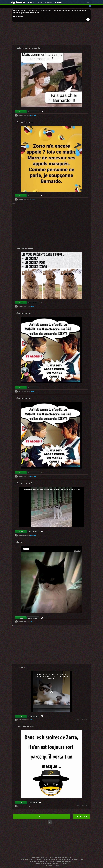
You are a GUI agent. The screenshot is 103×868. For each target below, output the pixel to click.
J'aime (21, 112)
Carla (32, 720)
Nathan (32, 622)
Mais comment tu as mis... (29, 48)
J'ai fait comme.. (24, 313)
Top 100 (40, 2)
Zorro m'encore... (25, 122)
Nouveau (49, 2)
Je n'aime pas (33, 112)
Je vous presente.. (25, 249)
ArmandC (33, 199)
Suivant (41, 817)
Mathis (32, 306)
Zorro (19, 542)
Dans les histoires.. (26, 726)
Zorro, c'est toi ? (24, 483)
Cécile (32, 391)
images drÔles (28, 6)
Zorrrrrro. (21, 668)
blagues (15, 6)
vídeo (36, 6)
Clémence (33, 535)
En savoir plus (18, 17)
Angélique (33, 115)
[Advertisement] (51, 34)
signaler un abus (82, 115)
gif (21, 6)
